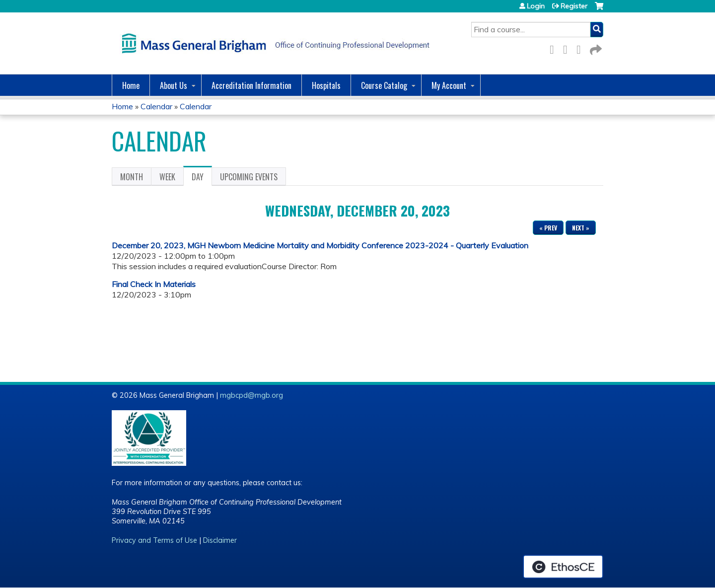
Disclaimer (220, 540)
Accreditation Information (251, 85)
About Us (174, 85)
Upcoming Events (249, 177)
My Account (449, 85)
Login (536, 6)
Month (132, 177)
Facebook (555, 48)
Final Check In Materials (154, 284)
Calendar (156, 106)
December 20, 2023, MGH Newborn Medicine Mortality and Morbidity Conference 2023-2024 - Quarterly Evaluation (320, 245)
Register (574, 6)
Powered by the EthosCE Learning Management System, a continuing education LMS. (563, 567)
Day (202, 178)
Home (131, 85)
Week (167, 177)
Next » (581, 228)
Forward (595, 48)
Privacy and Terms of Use (154, 540)
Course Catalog (384, 85)
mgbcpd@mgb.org (251, 395)
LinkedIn (581, 48)
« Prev (548, 228)
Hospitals (326, 85)
